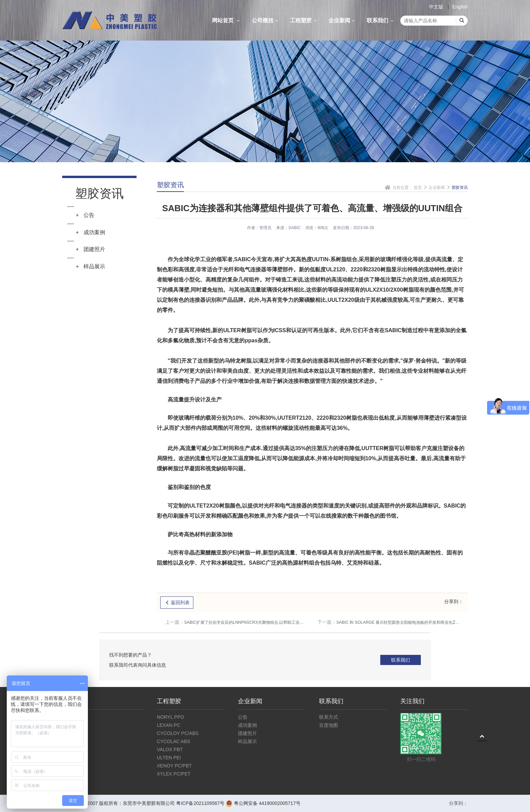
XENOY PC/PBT (174, 766)
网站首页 (227, 20)
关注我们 (412, 701)
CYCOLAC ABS (174, 741)
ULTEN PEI (169, 758)
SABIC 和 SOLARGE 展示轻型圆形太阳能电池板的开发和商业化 (388, 622)
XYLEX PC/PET (174, 774)
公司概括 (266, 20)
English (460, 7)
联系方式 (329, 717)
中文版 (436, 7)
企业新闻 (343, 20)
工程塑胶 (304, 20)
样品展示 (247, 741)
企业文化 (72, 725)
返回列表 (177, 602)
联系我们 (381, 20)
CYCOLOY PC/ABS (178, 733)
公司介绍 (72, 717)
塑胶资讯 (460, 188)
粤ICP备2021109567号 (200, 803)
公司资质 (72, 733)
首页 (418, 188)
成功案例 (247, 725)
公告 (243, 717)
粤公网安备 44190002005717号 (263, 803)
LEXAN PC (168, 725)
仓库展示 (72, 741)
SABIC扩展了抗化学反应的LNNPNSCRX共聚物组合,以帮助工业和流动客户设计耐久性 (236, 622)
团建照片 (247, 733)
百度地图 (329, 725)
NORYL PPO (171, 717)
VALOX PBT (170, 749)
